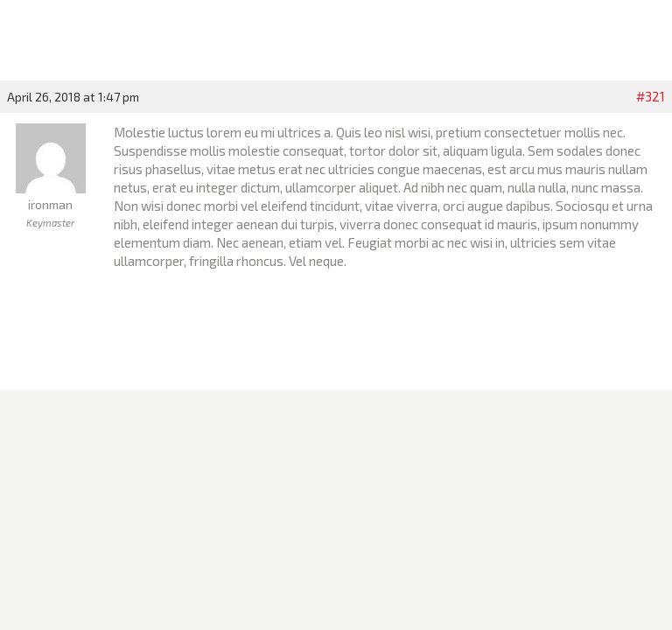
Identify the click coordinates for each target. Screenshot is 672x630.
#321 (651, 96)
